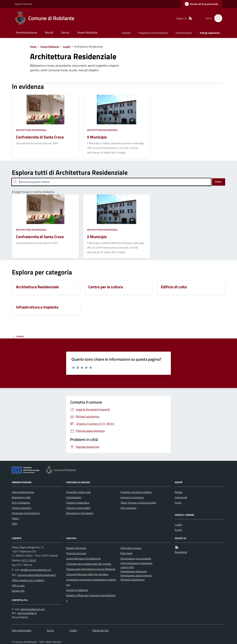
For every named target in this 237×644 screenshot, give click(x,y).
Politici (15, 518)
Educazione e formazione (80, 513)
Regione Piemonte (24, 4)
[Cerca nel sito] (217, 18)
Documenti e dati (21, 497)
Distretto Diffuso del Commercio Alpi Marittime (91, 598)
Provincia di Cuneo (76, 553)
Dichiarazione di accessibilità (136, 558)
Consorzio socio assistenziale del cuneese (89, 564)
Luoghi (67, 47)
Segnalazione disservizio (134, 571)
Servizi (65, 32)
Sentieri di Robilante (77, 590)
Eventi (178, 530)
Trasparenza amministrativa (153, 33)
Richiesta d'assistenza (132, 580)
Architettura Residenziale (31, 130)
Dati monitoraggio (22, 630)
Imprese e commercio (132, 497)
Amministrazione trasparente (136, 563)
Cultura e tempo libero (78, 508)
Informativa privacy (131, 548)
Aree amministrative (23, 492)
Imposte (126, 33)
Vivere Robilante (87, 32)
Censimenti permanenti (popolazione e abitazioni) (91, 582)
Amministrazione (26, 32)
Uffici (15, 524)
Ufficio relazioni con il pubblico (28, 580)
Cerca (218, 182)
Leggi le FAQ (127, 567)
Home (33, 47)
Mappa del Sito (100, 630)
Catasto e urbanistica (78, 503)
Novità (49, 32)
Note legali (126, 553)
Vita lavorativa (128, 508)
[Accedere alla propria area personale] (202, 4)
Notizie (179, 492)
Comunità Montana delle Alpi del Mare (87, 574)
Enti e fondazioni (21, 503)
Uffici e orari (18, 585)
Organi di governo (21, 508)
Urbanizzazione (184, 33)
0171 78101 (29, 560)
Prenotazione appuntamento (136, 575)
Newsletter (181, 552)
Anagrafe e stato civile (78, 492)
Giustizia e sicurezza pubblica (136, 492)
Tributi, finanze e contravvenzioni (138, 503)
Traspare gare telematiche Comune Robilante (91, 569)
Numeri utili (18, 591)
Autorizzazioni (74, 497)
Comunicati (181, 497)
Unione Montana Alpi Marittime (83, 558)
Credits (73, 630)
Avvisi (178, 503)
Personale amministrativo (26, 513)
